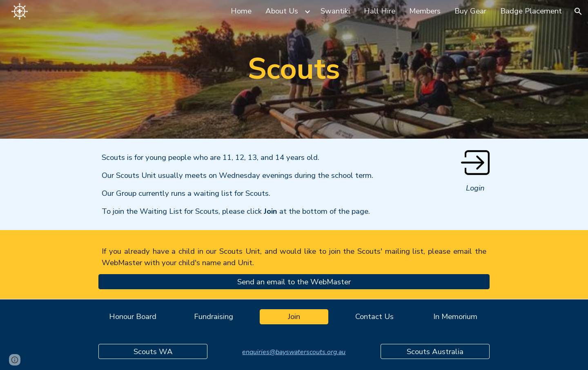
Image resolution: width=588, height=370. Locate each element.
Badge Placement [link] (531, 11)
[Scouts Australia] (435, 351)
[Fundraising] (214, 317)
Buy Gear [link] (470, 11)
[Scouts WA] (153, 351)
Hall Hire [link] (380, 11)
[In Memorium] (455, 317)
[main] (294, 69)
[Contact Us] (374, 317)
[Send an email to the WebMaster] (294, 282)
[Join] (294, 317)
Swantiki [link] (335, 11)
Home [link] (241, 11)
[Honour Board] (133, 317)
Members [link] (425, 11)
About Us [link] (282, 11)
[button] (578, 11)
